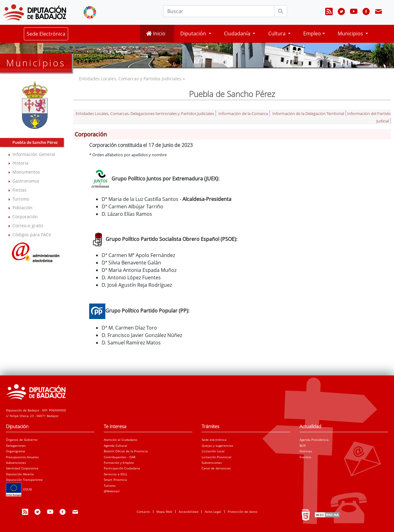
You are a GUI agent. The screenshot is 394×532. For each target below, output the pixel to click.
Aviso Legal (213, 512)
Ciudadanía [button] (238, 33)
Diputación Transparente (24, 480)
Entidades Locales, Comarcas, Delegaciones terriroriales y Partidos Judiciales (145, 113)
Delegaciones (16, 446)
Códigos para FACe (32, 235)
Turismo (21, 199)
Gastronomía (26, 181)
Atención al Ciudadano (120, 440)
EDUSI (19, 489)
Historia (20, 163)
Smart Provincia (115, 480)
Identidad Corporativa (22, 468)
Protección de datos (243, 512)
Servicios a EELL (116, 474)
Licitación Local (213, 451)
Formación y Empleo (119, 463)
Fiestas (20, 190)
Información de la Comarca (243, 113)
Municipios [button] (351, 33)
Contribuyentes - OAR (120, 457)
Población (22, 208)
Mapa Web (164, 512)
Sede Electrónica (46, 34)
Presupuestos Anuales (22, 457)
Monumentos (26, 172)
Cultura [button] (278, 33)
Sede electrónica (214, 440)
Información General (34, 154)
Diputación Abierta (20, 474)
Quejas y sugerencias (217, 446)
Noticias (306, 451)
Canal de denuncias (216, 468)
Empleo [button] (312, 33)
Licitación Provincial (217, 457)
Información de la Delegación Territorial (308, 113)
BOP (303, 446)
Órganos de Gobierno (22, 440)
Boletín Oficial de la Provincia (126, 451)
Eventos (305, 457)
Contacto (143, 512)
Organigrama (15, 451)
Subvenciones (16, 463)
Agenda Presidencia (314, 440)
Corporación (25, 217)
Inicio (156, 33)
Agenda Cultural (116, 446)
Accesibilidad (188, 512)
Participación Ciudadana (122, 468)
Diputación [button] (194, 33)
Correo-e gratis (28, 226)
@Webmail (112, 491)
